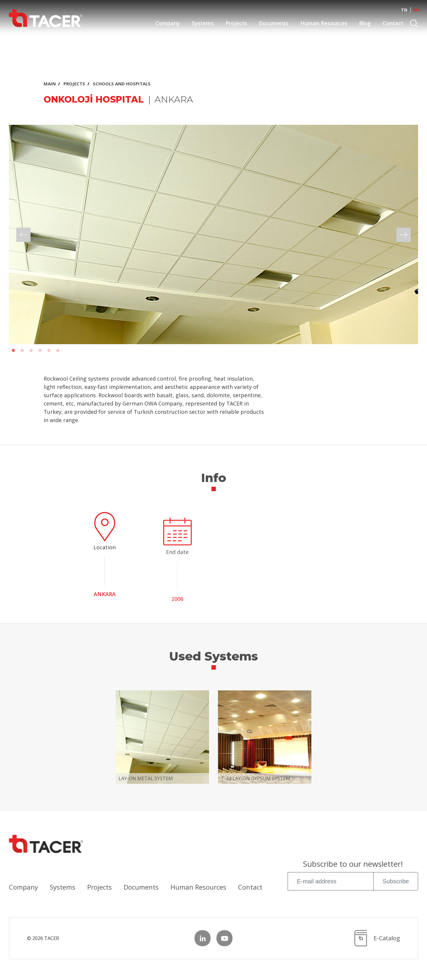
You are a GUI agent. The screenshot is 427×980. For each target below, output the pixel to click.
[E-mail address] (331, 881)
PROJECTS (74, 84)
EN (417, 10)
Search (415, 24)
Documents (274, 23)
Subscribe (396, 881)
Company (168, 23)
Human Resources (324, 23)
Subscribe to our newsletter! (353, 865)
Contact (393, 23)
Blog (365, 23)
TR (404, 10)
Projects (236, 23)
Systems (203, 23)
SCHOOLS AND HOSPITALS (122, 84)
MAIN (50, 84)
